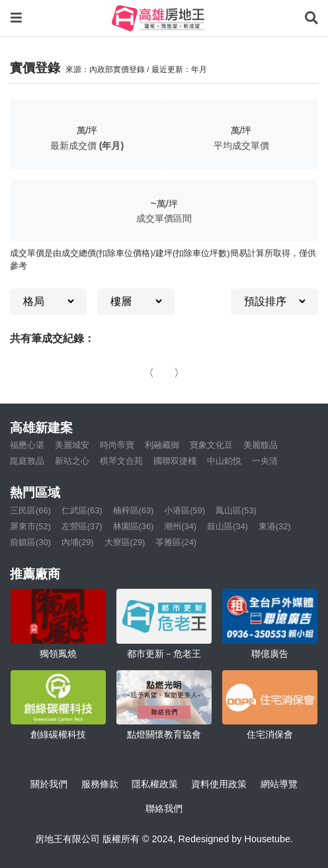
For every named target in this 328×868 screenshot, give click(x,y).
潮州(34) (180, 526)
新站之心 (72, 461)
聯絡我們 (164, 808)
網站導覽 (279, 784)
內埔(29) (78, 542)
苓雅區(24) (176, 542)
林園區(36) (134, 526)
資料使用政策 (219, 784)
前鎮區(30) (30, 542)
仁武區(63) (82, 510)
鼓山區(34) (227, 526)
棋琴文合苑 (121, 461)
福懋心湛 (27, 445)
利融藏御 (162, 445)
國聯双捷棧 (175, 461)
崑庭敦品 (27, 461)
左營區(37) (82, 526)
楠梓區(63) (134, 510)
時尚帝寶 (117, 445)
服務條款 (100, 784)
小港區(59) (184, 510)
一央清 (265, 461)
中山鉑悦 (224, 461)
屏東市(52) (30, 526)
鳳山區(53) (236, 510)
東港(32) (275, 526)
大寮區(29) (125, 542)
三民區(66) (30, 510)
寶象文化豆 (211, 445)
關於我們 (49, 784)
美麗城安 (72, 445)
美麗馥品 (261, 445)
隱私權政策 (155, 784)
